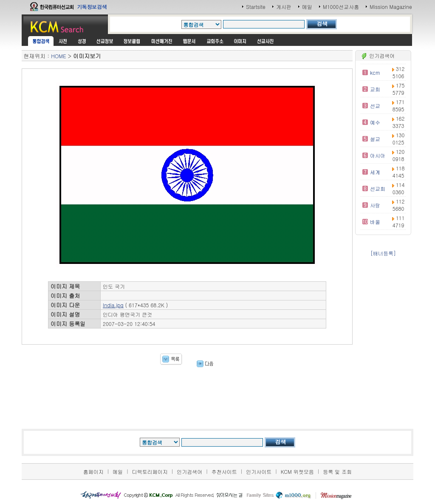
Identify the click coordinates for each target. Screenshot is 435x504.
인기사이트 (259, 471)
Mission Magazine (391, 7)
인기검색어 (189, 471)
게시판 (284, 7)
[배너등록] (383, 253)
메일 (307, 7)
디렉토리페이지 (150, 471)
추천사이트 (224, 471)
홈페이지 (93, 471)
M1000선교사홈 (341, 7)
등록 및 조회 (337, 471)
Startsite (256, 7)
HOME (58, 56)
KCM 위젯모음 (297, 471)
